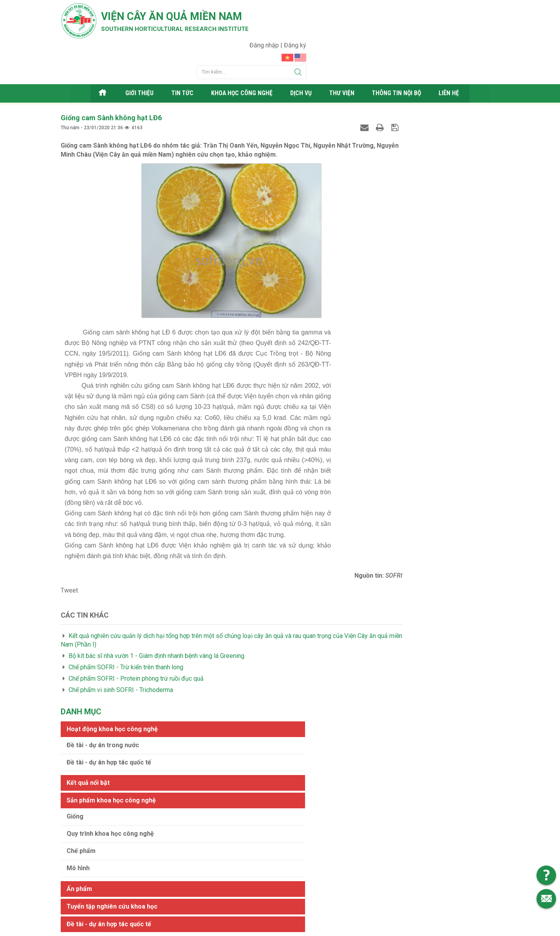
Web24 (354, 928)
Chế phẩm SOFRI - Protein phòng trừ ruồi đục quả (136, 645)
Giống (373, 189)
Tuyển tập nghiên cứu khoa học (410, 279)
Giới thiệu (137, 61)
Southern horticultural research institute (190, 32)
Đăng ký (488, 10)
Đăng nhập (458, 10)
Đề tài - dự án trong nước (400, 118)
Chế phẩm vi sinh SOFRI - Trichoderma (121, 656)
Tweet (69, 557)
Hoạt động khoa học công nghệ (410, 102)
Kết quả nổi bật (386, 156)
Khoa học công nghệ (242, 61)
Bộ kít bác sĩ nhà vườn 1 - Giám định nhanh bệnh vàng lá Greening (156, 622)
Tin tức (180, 61)
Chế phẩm (379, 224)
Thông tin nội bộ (402, 61)
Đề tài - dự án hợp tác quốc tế (406, 135)
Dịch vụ (303, 61)
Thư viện (345, 61)
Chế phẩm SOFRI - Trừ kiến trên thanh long (126, 634)
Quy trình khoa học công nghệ (408, 207)
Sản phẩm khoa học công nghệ (409, 173)
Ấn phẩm (377, 261)
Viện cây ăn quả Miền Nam (189, 18)
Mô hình (376, 241)
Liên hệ (456, 61)
